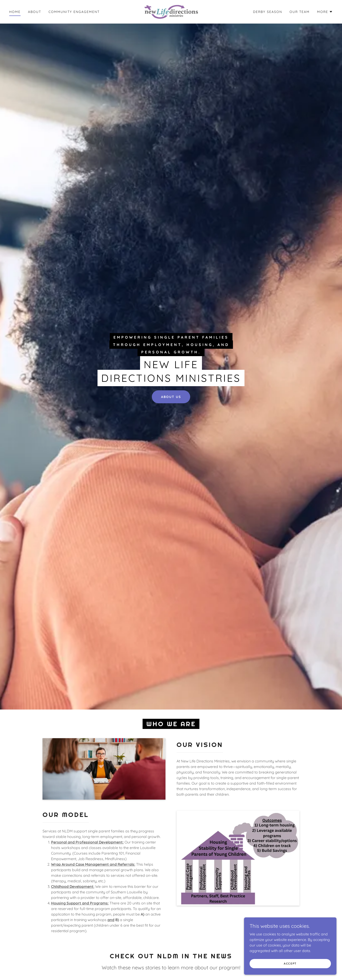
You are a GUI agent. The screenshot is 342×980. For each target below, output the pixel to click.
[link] (171, 11)
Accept (290, 963)
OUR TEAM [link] (300, 12)
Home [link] (15, 12)
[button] (325, 12)
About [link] (35, 12)
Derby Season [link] (268, 12)
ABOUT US (171, 397)
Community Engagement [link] (74, 12)
